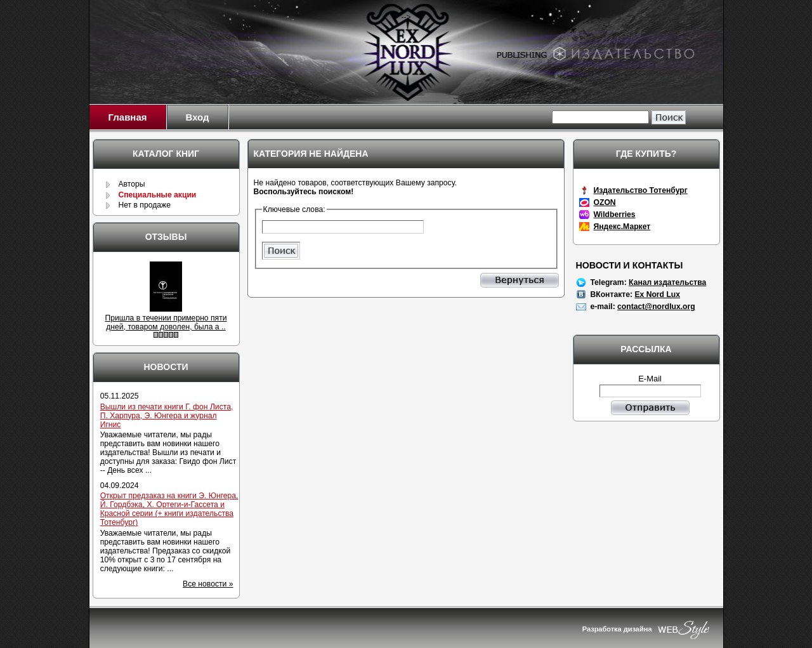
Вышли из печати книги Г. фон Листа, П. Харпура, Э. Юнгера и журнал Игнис (167, 416)
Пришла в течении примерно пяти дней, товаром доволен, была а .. (166, 322)
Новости (166, 367)
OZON (605, 202)
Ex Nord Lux (657, 294)
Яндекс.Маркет (622, 227)
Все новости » (208, 584)
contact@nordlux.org (656, 307)
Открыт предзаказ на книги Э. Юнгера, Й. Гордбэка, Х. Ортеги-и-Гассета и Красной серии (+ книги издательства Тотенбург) (169, 509)
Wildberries (615, 215)
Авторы (131, 184)
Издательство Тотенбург (641, 190)
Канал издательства (667, 282)
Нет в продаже (144, 205)
